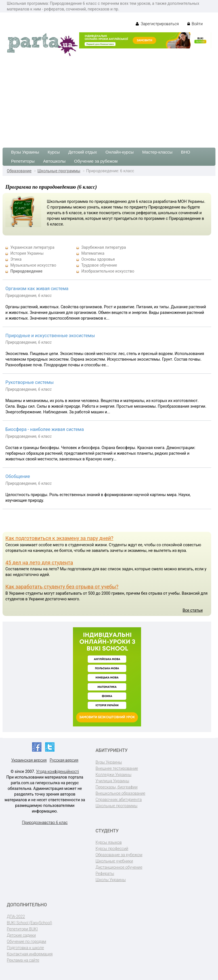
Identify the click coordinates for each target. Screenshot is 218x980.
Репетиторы (23, 161)
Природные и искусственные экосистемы (50, 336)
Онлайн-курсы (120, 152)
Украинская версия (29, 760)
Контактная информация (30, 954)
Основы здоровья (98, 259)
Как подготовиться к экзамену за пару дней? (59, 538)
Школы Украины (111, 880)
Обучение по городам (27, 941)
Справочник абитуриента (119, 800)
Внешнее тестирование (117, 768)
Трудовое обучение (99, 265)
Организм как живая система (37, 289)
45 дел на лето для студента (39, 563)
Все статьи (193, 610)
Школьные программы (59, 171)
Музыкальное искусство (33, 265)
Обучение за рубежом (96, 161)
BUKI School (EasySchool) (29, 923)
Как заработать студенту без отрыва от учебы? (62, 587)
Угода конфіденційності (57, 771)
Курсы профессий (112, 849)
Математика (93, 253)
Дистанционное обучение (119, 867)
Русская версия (64, 760)
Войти (195, 24)
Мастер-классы (157, 152)
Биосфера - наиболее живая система (45, 429)
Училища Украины (113, 781)
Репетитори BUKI (22, 929)
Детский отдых (82, 152)
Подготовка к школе (25, 948)
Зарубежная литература (103, 247)
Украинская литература (32, 247)
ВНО (185, 152)
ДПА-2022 (16, 917)
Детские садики (21, 935)
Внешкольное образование (120, 793)
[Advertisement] (109, 99)
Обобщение (18, 476)
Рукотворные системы (30, 382)
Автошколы (54, 161)
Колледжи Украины (114, 775)
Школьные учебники (114, 861)
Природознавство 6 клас (45, 822)
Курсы (54, 152)
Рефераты (105, 873)
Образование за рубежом (119, 855)
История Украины (27, 253)
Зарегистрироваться (157, 24)
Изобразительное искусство (108, 271)
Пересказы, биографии (117, 787)
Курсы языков (109, 842)
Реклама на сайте (23, 960)
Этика (16, 259)
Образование (19, 171)
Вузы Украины (25, 152)
